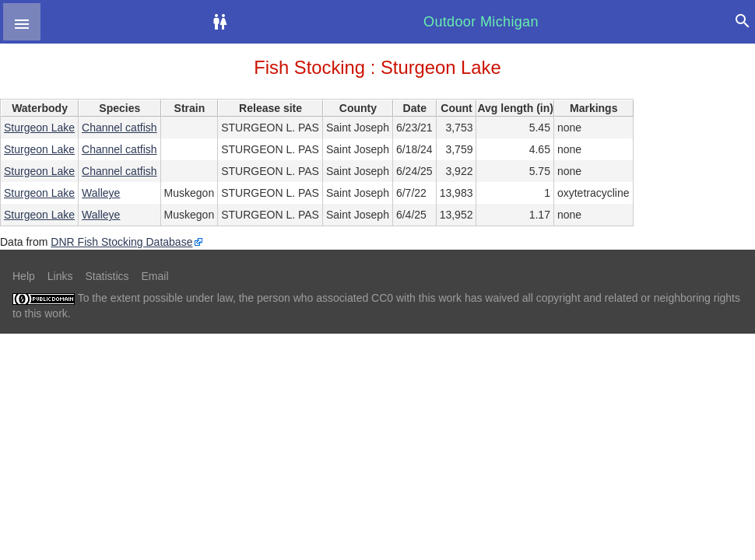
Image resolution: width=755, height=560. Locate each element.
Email (155, 276)
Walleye (101, 193)
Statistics (107, 276)
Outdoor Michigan (481, 22)
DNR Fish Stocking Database (121, 242)
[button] (22, 22)
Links (60, 276)
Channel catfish (119, 128)
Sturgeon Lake (39, 128)
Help (24, 276)
